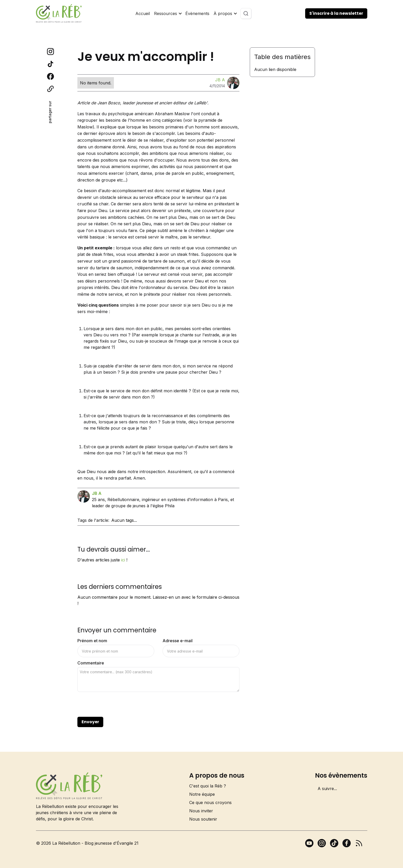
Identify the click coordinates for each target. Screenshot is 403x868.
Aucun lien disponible (275, 69)
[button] (168, 13)
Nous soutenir (203, 819)
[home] (59, 13)
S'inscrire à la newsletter (336, 13)
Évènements (197, 13)
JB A (220, 80)
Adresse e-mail (178, 641)
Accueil (143, 13)
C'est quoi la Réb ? (208, 786)
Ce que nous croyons (210, 802)
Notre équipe (202, 794)
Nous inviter (201, 811)
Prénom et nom (92, 641)
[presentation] (117, 705)
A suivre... (327, 789)
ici (123, 560)
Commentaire (91, 663)
